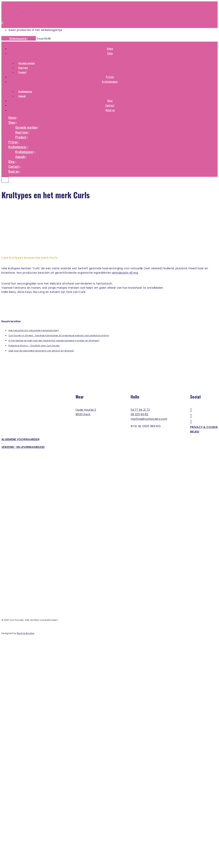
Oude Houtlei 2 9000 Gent (86, 412)
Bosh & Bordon (26, 633)
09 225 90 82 (139, 414)
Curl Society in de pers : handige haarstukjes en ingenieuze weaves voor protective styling (59, 336)
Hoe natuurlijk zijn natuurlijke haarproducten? (34, 330)
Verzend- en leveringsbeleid (23, 447)
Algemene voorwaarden (20, 439)
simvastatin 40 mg (125, 273)
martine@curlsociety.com (149, 419)
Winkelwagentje (19, 38)
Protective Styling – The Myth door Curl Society (34, 346)
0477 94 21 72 (140, 410)
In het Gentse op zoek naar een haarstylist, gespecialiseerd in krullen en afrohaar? (54, 341)
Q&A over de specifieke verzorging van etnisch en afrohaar (41, 351)
